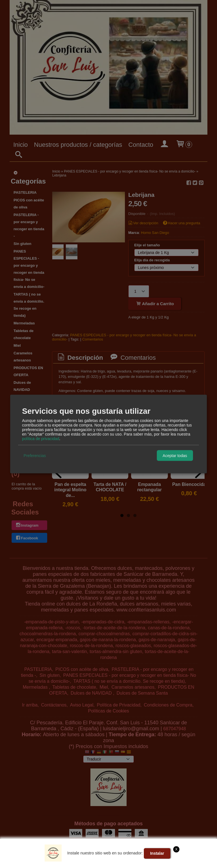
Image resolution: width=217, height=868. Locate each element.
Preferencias (35, 455)
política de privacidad (41, 439)
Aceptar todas (175, 455)
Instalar (157, 853)
